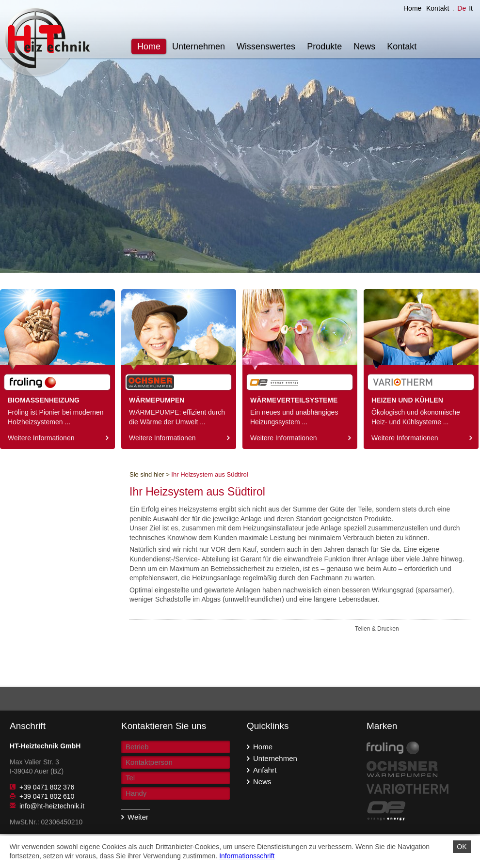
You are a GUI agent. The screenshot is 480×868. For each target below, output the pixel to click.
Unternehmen (199, 46)
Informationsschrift (247, 856)
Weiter (135, 817)
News (364, 46)
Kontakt (438, 8)
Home (412, 8)
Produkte (324, 46)
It (471, 8)
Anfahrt (263, 769)
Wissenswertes (266, 46)
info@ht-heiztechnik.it (52, 806)
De (462, 8)
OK (462, 847)
